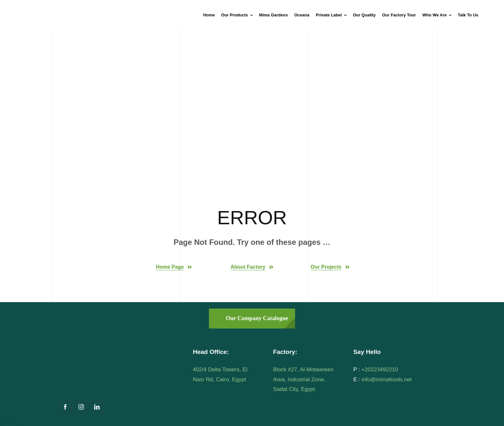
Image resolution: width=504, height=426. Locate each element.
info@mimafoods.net (387, 380)
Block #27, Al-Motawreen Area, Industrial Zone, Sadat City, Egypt (303, 379)
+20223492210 (380, 370)
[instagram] (81, 407)
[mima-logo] (63, 8)
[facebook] (65, 407)
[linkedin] (97, 407)
